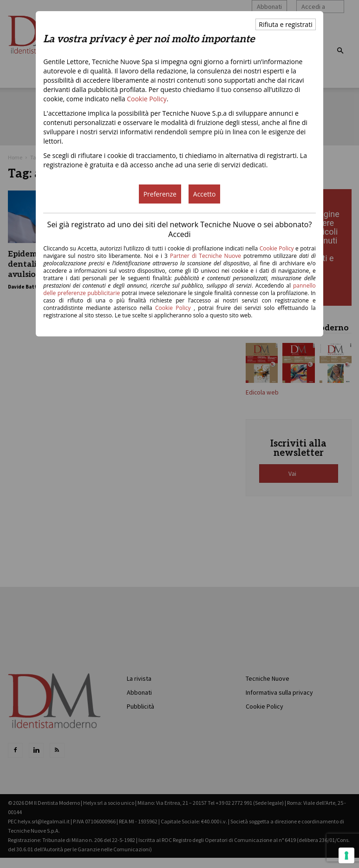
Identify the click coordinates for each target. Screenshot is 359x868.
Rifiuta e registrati (285, 24)
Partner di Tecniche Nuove (207, 256)
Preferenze (160, 194)
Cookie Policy (147, 99)
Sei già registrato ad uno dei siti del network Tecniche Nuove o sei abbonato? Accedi (180, 229)
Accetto (205, 194)
